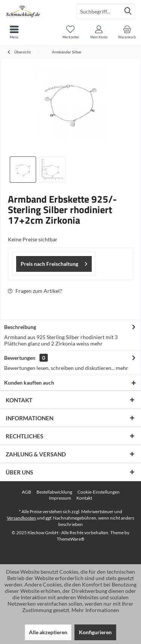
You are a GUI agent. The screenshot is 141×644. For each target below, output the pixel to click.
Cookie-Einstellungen (99, 492)
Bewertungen (20, 358)
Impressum (60, 498)
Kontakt (84, 498)
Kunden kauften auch (29, 383)
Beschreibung (20, 327)
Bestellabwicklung (54, 492)
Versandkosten (21, 518)
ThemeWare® (71, 539)
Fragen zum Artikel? (35, 291)
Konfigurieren (95, 632)
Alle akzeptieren (48, 632)
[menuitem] (127, 32)
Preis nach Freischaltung (54, 262)
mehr (96, 343)
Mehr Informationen (95, 610)
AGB (27, 492)
